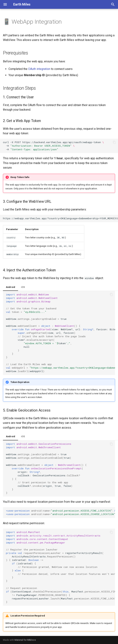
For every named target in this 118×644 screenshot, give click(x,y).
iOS (23, 287)
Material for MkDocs (25, 640)
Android (10, 287)
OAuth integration (39, 69)
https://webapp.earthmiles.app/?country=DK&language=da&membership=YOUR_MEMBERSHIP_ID (60, 218)
